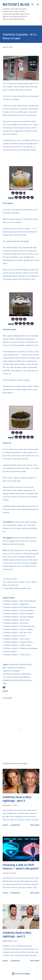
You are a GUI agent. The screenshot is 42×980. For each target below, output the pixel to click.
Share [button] (5, 691)
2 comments (15, 961)
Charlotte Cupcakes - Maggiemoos (16, 604)
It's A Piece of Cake (10, 677)
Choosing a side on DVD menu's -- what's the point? (21, 867)
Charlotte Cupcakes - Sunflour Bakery (18, 645)
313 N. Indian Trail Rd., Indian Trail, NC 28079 (19, 582)
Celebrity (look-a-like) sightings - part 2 (17, 934)
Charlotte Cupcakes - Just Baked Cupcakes (19, 626)
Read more (35, 825)
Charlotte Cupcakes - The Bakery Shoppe (19, 617)
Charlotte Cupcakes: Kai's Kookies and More (20, 607)
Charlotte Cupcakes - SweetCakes (16, 623)
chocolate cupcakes (11, 674)
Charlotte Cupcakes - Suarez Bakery (17, 639)
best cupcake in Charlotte (14, 668)
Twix (5, 683)
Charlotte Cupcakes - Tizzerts (15, 636)
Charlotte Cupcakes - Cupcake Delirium (18, 642)
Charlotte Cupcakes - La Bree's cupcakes (19, 629)
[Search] (33, 4)
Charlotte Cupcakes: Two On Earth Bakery (19, 610)
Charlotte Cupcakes (11, 671)
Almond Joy (14, 664)
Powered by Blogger (21, 974)
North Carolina (25, 680)
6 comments (15, 825)
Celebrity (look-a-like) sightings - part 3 (17, 799)
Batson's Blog (16, 4)
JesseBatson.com (10, 680)
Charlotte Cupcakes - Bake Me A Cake (18, 632)
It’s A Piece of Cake (10, 96)
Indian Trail (26, 674)
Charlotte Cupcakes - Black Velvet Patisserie (20, 601)
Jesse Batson (24, 677)
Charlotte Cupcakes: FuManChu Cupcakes (19, 614)
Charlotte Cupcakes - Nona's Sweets (17, 655)
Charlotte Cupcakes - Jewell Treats (17, 620)
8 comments (15, 893)
